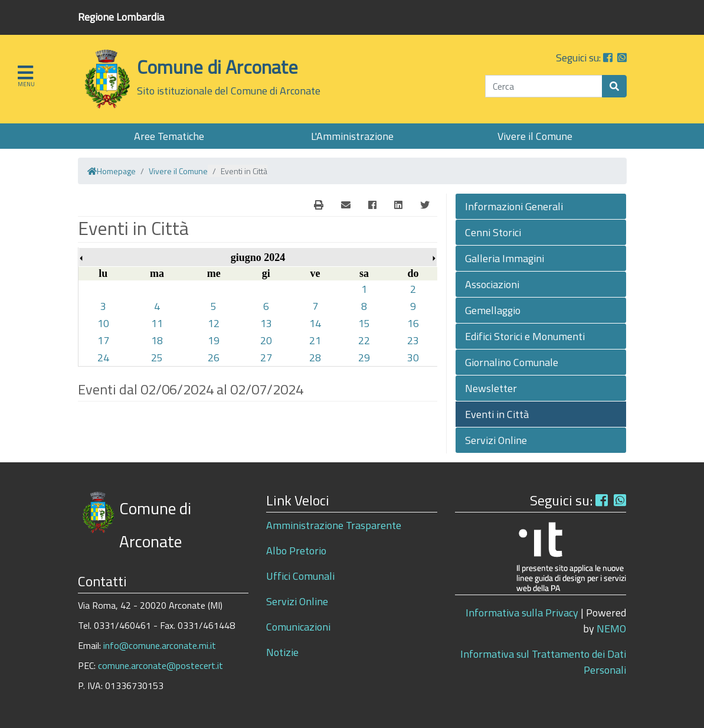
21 (315, 340)
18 (157, 340)
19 (214, 340)
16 (413, 323)
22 (364, 340)
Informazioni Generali (514, 206)
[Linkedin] (398, 205)
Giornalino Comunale (512, 362)
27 (266, 358)
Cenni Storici (493, 232)
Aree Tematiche (169, 136)
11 (157, 323)
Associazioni (492, 284)
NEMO (611, 629)
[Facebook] (372, 205)
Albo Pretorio (296, 551)
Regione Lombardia (121, 17)
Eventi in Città (497, 414)
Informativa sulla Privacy (522, 613)
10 (103, 323)
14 (315, 323)
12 (214, 323)
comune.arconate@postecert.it (161, 665)
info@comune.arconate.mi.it (160, 645)
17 (103, 340)
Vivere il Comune (535, 136)
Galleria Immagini (505, 258)
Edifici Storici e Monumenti (525, 336)
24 (103, 358)
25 (157, 358)
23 (413, 340)
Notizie (282, 652)
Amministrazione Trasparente (334, 525)
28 (315, 358)
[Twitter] (425, 205)
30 (413, 358)
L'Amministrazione (352, 136)
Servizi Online (496, 440)
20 (266, 340)
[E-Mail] (319, 205)
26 (214, 358)
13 (266, 323)
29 (364, 358)
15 (364, 323)
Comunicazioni (298, 627)
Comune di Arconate (217, 67)
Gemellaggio (493, 310)
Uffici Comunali (300, 576)
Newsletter (491, 388)
